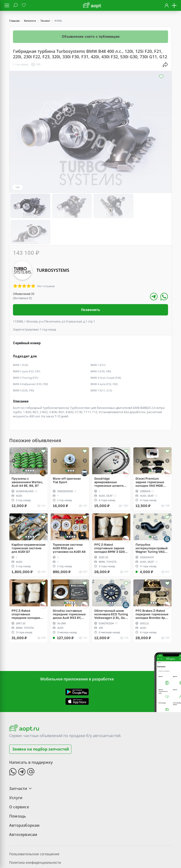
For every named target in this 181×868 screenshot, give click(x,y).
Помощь (18, 789)
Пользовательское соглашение (34, 827)
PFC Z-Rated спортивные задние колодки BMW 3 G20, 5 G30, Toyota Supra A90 (111, 521)
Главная (14, 21)
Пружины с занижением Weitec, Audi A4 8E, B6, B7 (27, 455)
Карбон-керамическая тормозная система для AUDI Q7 (29, 521)
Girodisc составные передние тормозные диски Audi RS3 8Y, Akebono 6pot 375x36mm (69, 587)
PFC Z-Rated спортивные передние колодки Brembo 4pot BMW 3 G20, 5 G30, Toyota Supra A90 (27, 587)
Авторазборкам (25, 798)
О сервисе (19, 780)
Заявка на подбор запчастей (41, 722)
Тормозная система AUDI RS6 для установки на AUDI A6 (69, 521)
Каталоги (30, 21)
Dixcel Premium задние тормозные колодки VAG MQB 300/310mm (150, 455)
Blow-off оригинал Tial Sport (67, 453)
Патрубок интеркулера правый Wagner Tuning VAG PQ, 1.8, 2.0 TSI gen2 (152, 521)
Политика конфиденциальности (35, 836)
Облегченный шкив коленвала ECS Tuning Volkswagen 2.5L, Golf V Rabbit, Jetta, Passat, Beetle (111, 587)
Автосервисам (23, 808)
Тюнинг (45, 21)
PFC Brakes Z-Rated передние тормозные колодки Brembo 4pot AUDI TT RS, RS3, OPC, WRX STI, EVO (152, 587)
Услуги (16, 771)
